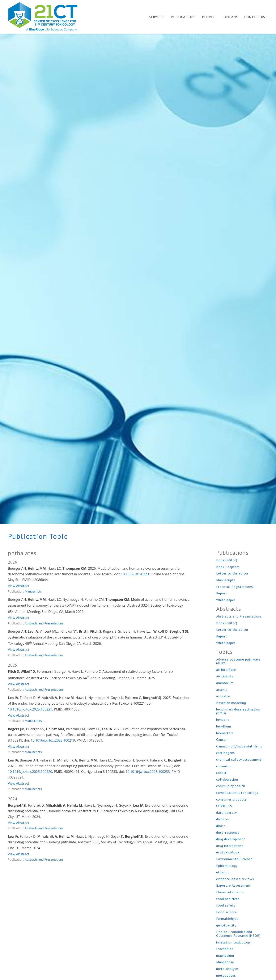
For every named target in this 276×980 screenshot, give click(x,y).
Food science (227, 912)
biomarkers (225, 733)
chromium (224, 766)
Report (222, 593)
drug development (231, 839)
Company (230, 17)
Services (157, 17)
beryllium (224, 726)
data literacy (226, 813)
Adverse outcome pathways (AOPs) (238, 661)
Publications (183, 17)
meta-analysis (228, 969)
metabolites (226, 975)
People (209, 17)
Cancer (222, 739)
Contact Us (255, 17)
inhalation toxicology (233, 942)
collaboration (227, 779)
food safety (226, 905)
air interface (226, 670)
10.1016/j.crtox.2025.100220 (30, 772)
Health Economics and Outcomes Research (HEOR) (238, 934)
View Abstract (19, 586)
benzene (223, 720)
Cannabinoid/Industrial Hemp (239, 746)
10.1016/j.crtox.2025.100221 (30, 709)
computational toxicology (237, 793)
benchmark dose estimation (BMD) (238, 711)
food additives (228, 899)
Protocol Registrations (235, 587)
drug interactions (230, 846)
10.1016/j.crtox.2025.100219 (53, 740)
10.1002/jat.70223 (135, 574)
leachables (225, 949)
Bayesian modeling (231, 703)
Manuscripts (33, 591)
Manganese (225, 962)
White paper (226, 600)
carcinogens (226, 753)
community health (231, 786)
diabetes (223, 819)
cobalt (221, 773)
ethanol (222, 872)
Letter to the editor (232, 573)
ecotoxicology (228, 852)
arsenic (222, 690)
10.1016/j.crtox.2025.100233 (148, 772)
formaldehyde (227, 919)
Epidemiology (227, 866)
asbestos (223, 696)
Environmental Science (234, 859)
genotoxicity (226, 925)
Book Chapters (228, 567)
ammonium (225, 683)
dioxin (221, 826)
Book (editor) (227, 560)
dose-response (228, 832)
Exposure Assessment (233, 885)
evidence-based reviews (235, 879)
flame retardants (230, 892)
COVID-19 (224, 806)
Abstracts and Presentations (44, 623)
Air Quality (225, 676)
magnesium (225, 955)
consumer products (231, 799)
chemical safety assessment (239, 759)
